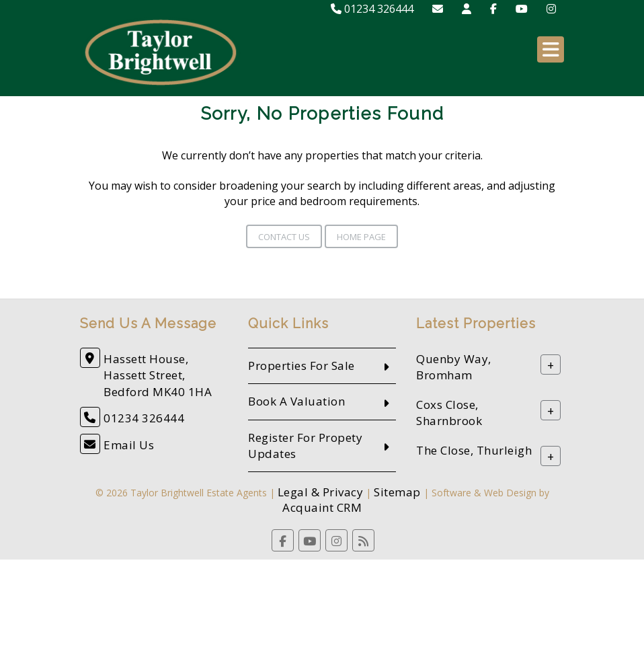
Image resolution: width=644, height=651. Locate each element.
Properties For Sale (301, 366)
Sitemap (397, 492)
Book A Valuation (296, 401)
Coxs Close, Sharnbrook (449, 413)
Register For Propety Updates (305, 446)
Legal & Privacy (321, 492)
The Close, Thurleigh (474, 451)
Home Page (361, 237)
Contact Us (284, 237)
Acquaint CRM (322, 507)
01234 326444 (372, 9)
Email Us (129, 445)
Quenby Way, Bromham (454, 368)
